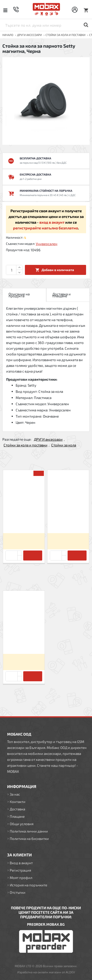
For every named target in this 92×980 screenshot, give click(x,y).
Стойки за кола (64, 445)
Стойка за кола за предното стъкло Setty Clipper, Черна (68, 521)
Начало (8, 35)
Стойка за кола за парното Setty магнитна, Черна (24, 642)
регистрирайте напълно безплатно (46, 228)
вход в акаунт (52, 222)
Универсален (47, 244)
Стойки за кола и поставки (65, 35)
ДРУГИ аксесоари (29, 35)
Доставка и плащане (62, 295)
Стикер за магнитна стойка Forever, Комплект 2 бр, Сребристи (24, 521)
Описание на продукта (19, 295)
